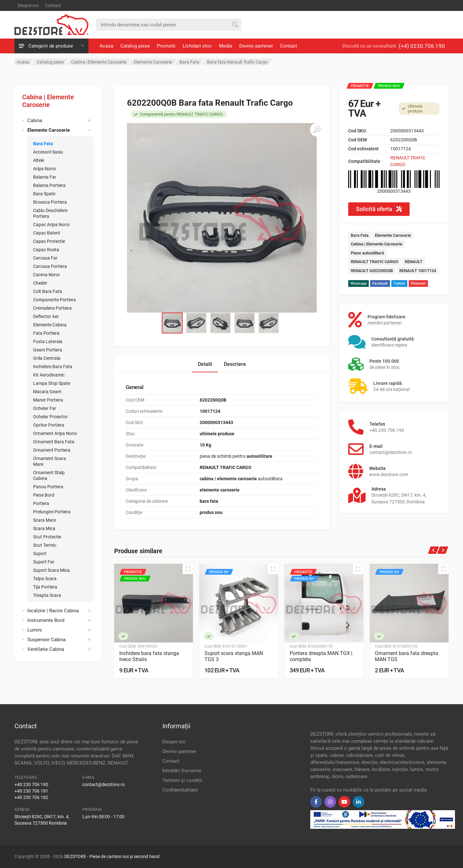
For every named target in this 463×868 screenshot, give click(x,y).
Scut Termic (45, 545)
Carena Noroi (46, 275)
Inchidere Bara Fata (53, 367)
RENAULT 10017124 (418, 271)
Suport (40, 554)
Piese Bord (44, 495)
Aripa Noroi (44, 169)
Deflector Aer (46, 316)
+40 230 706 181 (31, 791)
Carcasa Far (45, 258)
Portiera (41, 503)
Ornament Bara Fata (54, 442)
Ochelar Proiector (50, 417)
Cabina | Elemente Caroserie (48, 101)
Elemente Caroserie (393, 235)
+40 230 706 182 (31, 797)
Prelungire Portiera (52, 512)
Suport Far (44, 562)
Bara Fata (43, 144)
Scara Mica (44, 528)
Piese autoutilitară (367, 253)
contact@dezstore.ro (104, 784)
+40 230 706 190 (31, 784)
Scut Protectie (47, 537)
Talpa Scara (45, 579)
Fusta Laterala (48, 341)
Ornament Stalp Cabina (49, 475)
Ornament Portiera (52, 450)
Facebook (380, 283)
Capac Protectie (49, 241)
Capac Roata (46, 250)
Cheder (40, 283)
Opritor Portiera (49, 425)
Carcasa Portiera (50, 266)
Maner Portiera (48, 400)
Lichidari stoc (197, 46)
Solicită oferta (379, 209)
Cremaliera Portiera (52, 308)
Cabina (35, 120)
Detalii (205, 364)
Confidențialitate (180, 790)
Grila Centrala (47, 358)
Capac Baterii (46, 233)
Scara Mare (45, 520)
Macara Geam (47, 392)
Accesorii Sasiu (48, 152)
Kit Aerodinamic (49, 375)
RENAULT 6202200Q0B (372, 271)
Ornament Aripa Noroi (55, 433)
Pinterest (418, 283)
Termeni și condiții (182, 780)
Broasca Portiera (50, 202)
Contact (53, 5)
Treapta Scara (47, 595)
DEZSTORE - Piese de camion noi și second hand (112, 856)
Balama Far (45, 177)
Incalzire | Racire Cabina (53, 611)
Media (226, 46)
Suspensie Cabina (46, 640)
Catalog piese (135, 46)
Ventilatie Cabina (46, 649)
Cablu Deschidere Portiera (50, 213)
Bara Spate (44, 194)
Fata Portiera (46, 333)
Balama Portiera (49, 185)
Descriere (235, 364)
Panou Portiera (48, 487)
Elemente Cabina (50, 325)
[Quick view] (188, 569)
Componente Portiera (54, 300)
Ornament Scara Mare (50, 461)
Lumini (35, 630)
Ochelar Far (45, 408)
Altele (39, 160)
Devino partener (256, 46)
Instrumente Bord (46, 620)
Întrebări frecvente (182, 771)
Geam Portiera (48, 350)
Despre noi (28, 5)
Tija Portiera (45, 587)
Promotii (166, 46)
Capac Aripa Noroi (51, 225)
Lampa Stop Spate (52, 383)
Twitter (399, 283)
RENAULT (414, 262)
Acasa (106, 46)
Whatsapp (359, 283)
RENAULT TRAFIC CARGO (375, 262)
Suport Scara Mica (51, 570)
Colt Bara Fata (48, 291)
